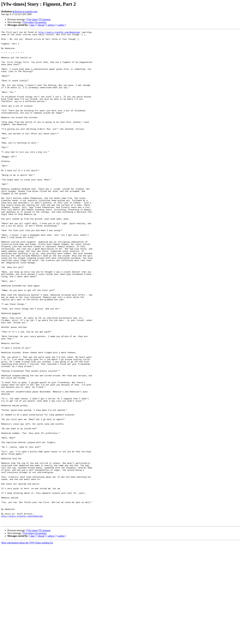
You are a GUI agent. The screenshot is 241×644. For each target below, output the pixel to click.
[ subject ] (51, 25)
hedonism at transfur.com (25, 11)
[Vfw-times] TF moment (38, 19)
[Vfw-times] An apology (35, 22)
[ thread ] (41, 25)
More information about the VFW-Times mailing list (27, 641)
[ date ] (33, 25)
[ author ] (61, 25)
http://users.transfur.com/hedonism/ (22, 613)
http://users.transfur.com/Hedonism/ (59, 33)
